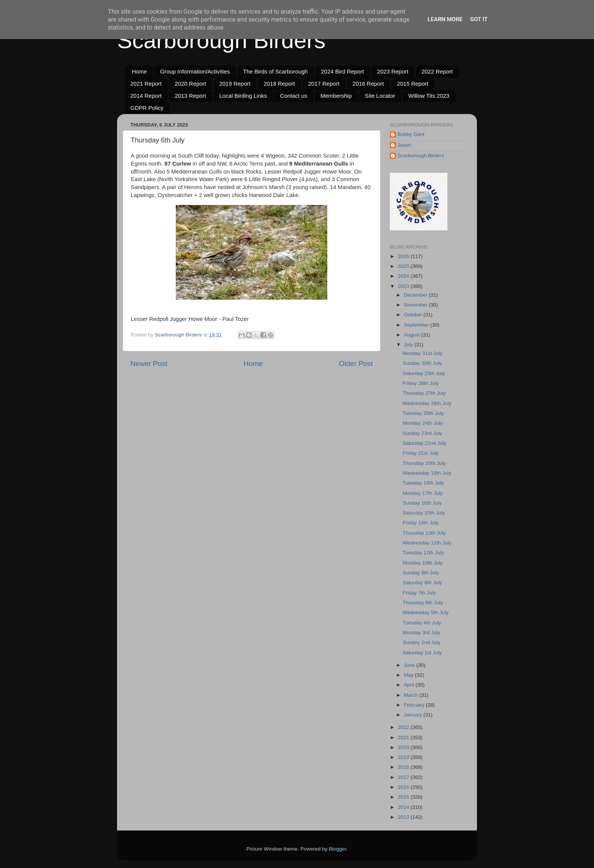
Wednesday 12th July (427, 543)
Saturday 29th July (424, 373)
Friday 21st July (421, 453)
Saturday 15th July (424, 513)
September (417, 325)
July (409, 345)
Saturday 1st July (422, 653)
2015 (404, 797)
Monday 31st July (423, 353)
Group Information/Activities (195, 71)
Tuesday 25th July (423, 413)
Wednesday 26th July (427, 403)
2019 (404, 757)
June (410, 665)
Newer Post (149, 364)
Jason (404, 145)
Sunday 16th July (422, 503)
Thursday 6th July (423, 603)
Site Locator (380, 96)
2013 (404, 817)
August (413, 335)
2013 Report (190, 96)
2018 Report (279, 84)
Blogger (338, 849)
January (414, 715)
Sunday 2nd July (422, 642)
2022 (404, 727)
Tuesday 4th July (422, 623)
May (409, 675)
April (410, 685)
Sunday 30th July (422, 363)
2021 (404, 737)
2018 (404, 767)
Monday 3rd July (421, 633)
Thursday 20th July (424, 463)
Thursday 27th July (424, 393)
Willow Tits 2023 (429, 96)
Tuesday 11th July (423, 553)
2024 (404, 276)
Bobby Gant (411, 134)
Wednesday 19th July (427, 473)
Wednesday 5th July (426, 612)
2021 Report (146, 84)
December (416, 295)
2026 (404, 256)
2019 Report (235, 84)
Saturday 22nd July (425, 443)
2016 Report (368, 84)
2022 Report (437, 71)
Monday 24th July (423, 423)
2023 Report (393, 71)
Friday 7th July (419, 593)
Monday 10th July (423, 563)
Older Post (356, 364)
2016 (404, 787)
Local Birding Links (243, 96)
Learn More (445, 19)
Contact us (294, 96)
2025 (404, 266)
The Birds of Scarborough (276, 71)
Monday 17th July (423, 493)
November (416, 305)
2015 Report (413, 84)
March (412, 695)
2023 (404, 286)
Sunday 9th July (421, 573)
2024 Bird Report (342, 71)
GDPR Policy (147, 108)
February (415, 705)
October (414, 315)
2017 (404, 777)
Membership (336, 96)
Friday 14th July (421, 523)
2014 (404, 807)
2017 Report (324, 84)
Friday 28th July (421, 383)
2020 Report (190, 84)
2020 (404, 747)
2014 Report (146, 96)
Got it (479, 19)
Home (139, 71)
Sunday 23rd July (422, 433)
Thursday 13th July (424, 533)
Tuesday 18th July (423, 483)
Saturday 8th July (422, 583)
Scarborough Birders (221, 40)
